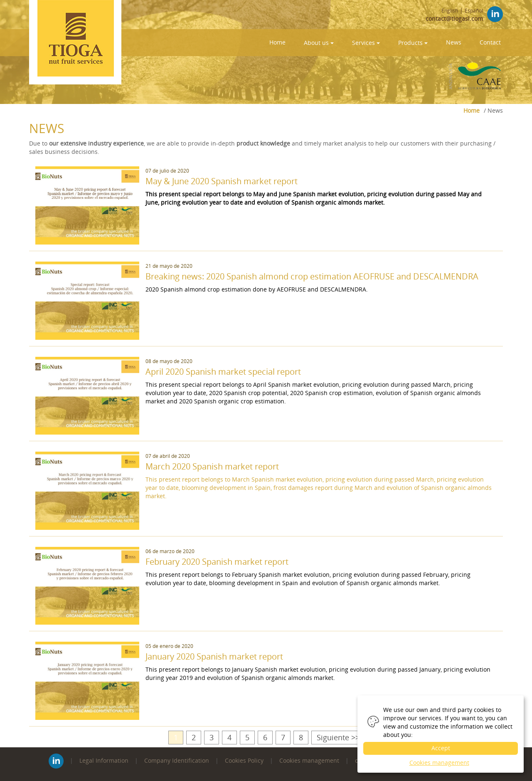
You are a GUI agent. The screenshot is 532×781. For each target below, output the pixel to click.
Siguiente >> (338, 737)
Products (413, 43)
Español (474, 11)
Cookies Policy (244, 760)
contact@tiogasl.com (454, 19)
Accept (441, 748)
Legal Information (104, 760)
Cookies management (309, 760)
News (454, 42)
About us (319, 43)
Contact (490, 42)
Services (366, 43)
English (450, 11)
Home (277, 42)
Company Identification (177, 760)
